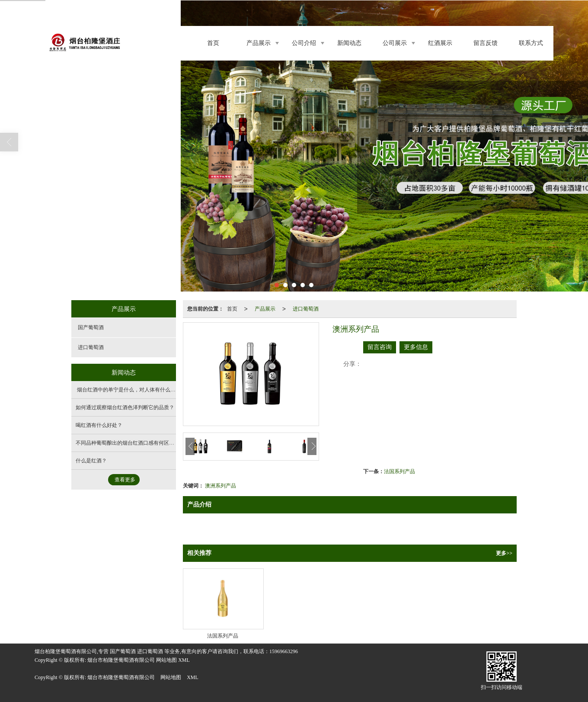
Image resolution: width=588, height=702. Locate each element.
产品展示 (259, 43)
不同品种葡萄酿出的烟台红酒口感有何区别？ (128, 443)
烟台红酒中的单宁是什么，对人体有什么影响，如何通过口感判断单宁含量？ (165, 390)
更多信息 (416, 347)
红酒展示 (440, 43)
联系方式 (531, 43)
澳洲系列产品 (220, 486)
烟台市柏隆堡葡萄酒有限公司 (121, 677)
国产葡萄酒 (91, 327)
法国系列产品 (399, 471)
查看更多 (125, 480)
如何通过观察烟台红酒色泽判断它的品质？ (125, 407)
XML (193, 677)
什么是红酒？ (91, 461)
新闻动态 (349, 43)
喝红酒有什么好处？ (99, 425)
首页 (213, 43)
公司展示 (395, 43)
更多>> (504, 553)
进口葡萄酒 (306, 309)
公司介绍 (304, 43)
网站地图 (171, 677)
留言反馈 (486, 43)
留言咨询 (380, 347)
